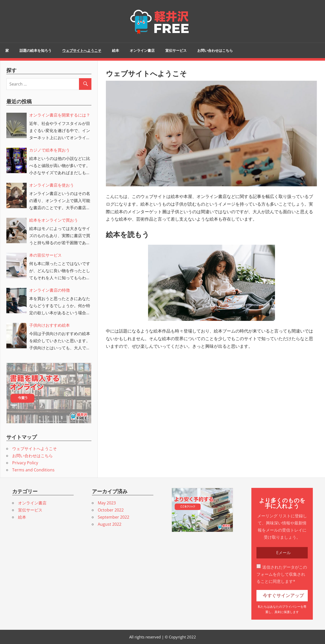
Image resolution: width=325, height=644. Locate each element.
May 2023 (107, 503)
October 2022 (111, 510)
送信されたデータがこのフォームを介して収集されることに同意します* (282, 574)
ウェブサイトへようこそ (82, 51)
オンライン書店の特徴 (50, 290)
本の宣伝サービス (45, 255)
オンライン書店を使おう (52, 185)
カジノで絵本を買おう (50, 150)
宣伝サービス (176, 51)
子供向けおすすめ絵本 (50, 325)
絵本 (116, 51)
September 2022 (113, 517)
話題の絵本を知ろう (36, 51)
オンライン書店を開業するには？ (60, 115)
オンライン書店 (142, 51)
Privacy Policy (25, 463)
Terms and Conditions (33, 470)
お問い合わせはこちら (215, 51)
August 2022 (110, 524)
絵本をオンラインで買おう (54, 220)
